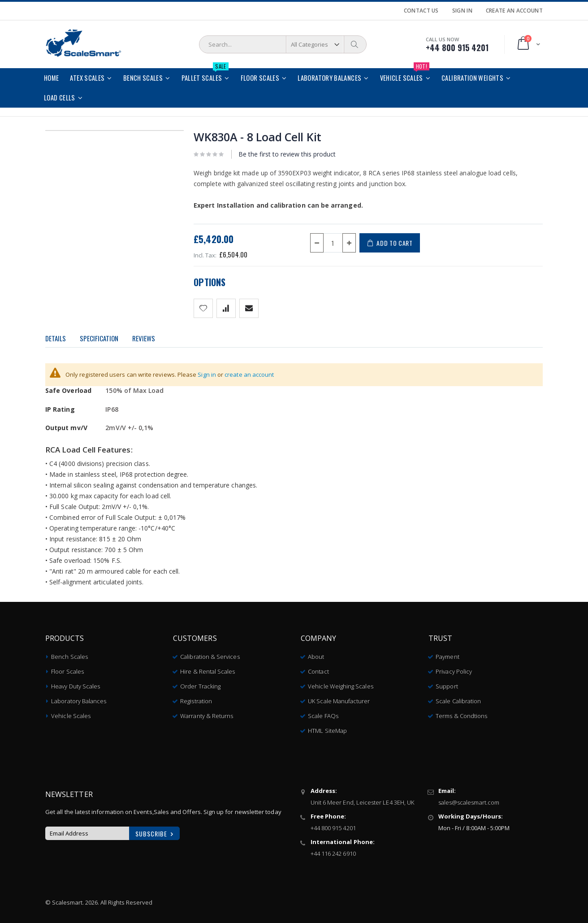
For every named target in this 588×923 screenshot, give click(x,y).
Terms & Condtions (461, 713)
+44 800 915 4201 (333, 825)
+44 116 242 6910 (333, 850)
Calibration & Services (210, 653)
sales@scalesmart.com (469, 799)
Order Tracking (200, 683)
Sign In (462, 11)
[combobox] (283, 44)
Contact (318, 668)
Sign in (207, 374)
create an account (249, 374)
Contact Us (421, 11)
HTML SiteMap (327, 727)
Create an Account (514, 11)
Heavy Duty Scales (76, 683)
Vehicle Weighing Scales (341, 683)
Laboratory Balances (79, 698)
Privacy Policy (454, 668)
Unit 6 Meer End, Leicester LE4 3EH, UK (362, 799)
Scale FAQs (323, 713)
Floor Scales (67, 668)
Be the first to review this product (287, 154)
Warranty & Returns (207, 713)
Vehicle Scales (71, 713)
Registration (196, 698)
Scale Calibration (458, 698)
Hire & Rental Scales (208, 668)
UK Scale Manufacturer (339, 698)
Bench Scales (69, 653)
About (316, 653)
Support (447, 683)
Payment (447, 653)
